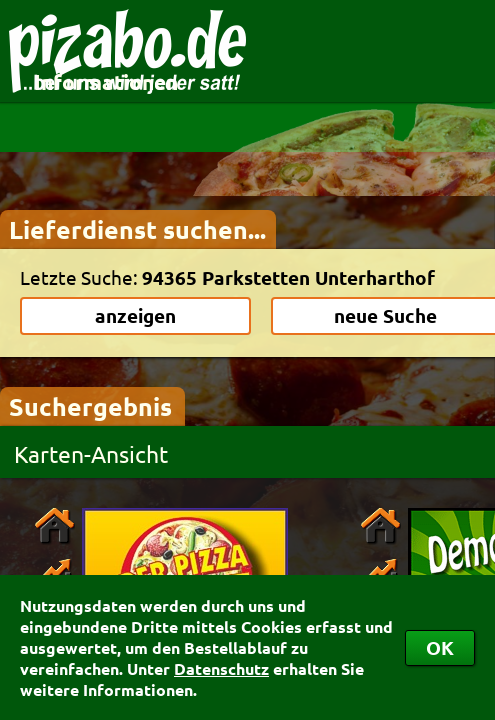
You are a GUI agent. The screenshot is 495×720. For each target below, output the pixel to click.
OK (440, 647)
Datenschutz (221, 668)
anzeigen (135, 315)
